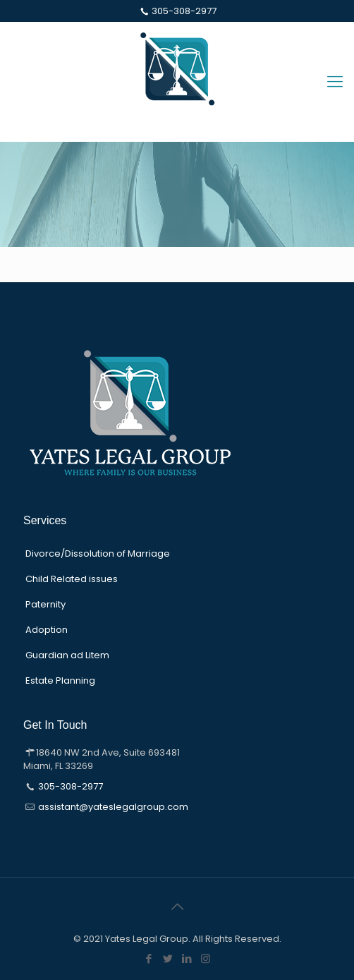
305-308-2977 (184, 11)
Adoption (47, 630)
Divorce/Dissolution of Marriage (98, 553)
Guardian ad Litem (67, 655)
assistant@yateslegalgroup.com (113, 807)
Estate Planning (60, 680)
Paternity (45, 604)
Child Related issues (72, 579)
